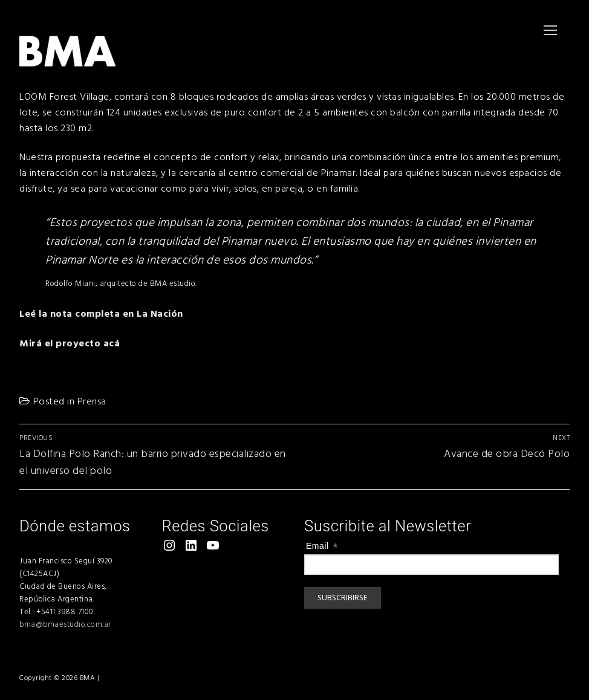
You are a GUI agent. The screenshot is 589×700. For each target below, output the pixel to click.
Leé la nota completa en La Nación (101, 314)
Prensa (92, 401)
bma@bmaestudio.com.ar (65, 624)
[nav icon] (550, 30)
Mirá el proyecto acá (70, 343)
